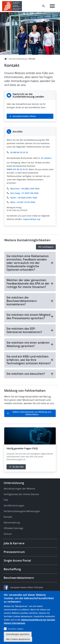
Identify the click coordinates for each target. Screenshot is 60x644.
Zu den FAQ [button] (18, 467)
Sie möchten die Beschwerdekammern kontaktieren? (30, 301)
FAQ (6, 500)
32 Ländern (46, 158)
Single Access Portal (17, 560)
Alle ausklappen (46, 247)
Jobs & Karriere (14, 543)
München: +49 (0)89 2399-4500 (25, 189)
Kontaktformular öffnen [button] (24, 116)
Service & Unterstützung (18, 59)
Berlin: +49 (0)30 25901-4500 (24, 198)
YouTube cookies (16, 629)
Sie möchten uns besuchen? (30, 374)
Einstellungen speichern (18, 634)
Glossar (8, 534)
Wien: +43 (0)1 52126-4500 (23, 202)
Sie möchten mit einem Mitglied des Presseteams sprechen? (30, 316)
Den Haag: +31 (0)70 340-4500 (24, 193)
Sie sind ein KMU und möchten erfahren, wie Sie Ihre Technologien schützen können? (30, 360)
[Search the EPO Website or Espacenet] (44, 6)
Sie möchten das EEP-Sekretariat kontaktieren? (30, 330)
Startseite (6, 59)
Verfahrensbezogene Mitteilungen (22, 511)
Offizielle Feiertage (13, 528)
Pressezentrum (14, 552)
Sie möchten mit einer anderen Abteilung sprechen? (30, 344)
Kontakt (8, 517)
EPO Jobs (39, 587)
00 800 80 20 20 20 (19, 152)
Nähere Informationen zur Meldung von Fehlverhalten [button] (32, 413)
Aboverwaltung (12, 523)
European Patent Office (22, 587)
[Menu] (52, 6)
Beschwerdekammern (19, 578)
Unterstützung (14, 483)
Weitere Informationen (15, 623)
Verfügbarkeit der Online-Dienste (21, 494)
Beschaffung (12, 569)
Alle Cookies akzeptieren (18, 639)
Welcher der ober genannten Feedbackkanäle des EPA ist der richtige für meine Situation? (30, 283)
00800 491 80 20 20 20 (17, 169)
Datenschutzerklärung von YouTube (38, 620)
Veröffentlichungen (14, 506)
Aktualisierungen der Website (19, 489)
